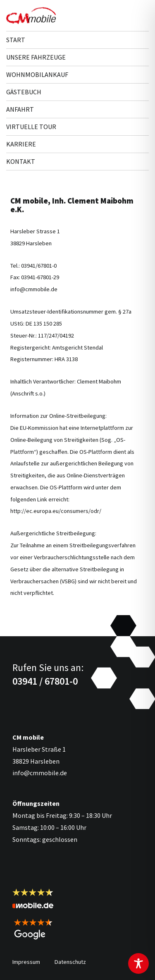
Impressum (26, 962)
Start (16, 40)
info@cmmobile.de (40, 773)
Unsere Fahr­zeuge (36, 57)
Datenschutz (70, 962)
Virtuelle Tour (31, 127)
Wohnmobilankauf (37, 74)
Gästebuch (24, 92)
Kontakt (21, 161)
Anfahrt (20, 109)
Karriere (21, 144)
